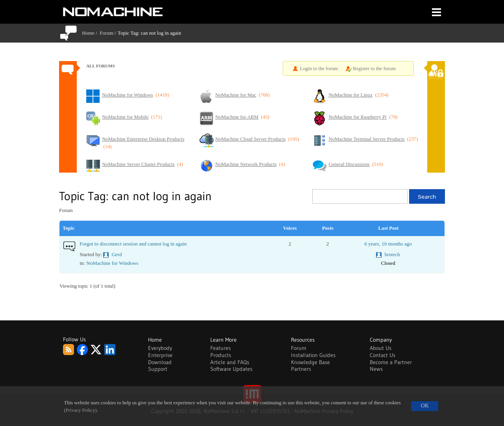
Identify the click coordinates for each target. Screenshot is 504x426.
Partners (301, 369)
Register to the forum (374, 69)
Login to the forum (319, 69)
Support (158, 369)
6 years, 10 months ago (388, 244)
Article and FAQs (230, 362)
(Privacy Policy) (81, 410)
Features (220, 348)
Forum (107, 33)
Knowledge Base (310, 362)
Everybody (160, 348)
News (376, 369)
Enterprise (160, 355)
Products (221, 355)
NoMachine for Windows (112, 263)
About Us (381, 348)
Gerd (117, 254)
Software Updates (231, 369)
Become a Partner (391, 362)
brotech (392, 254)
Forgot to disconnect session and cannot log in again (133, 244)
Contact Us (383, 355)
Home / (91, 33)
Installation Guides (313, 355)
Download (160, 362)
